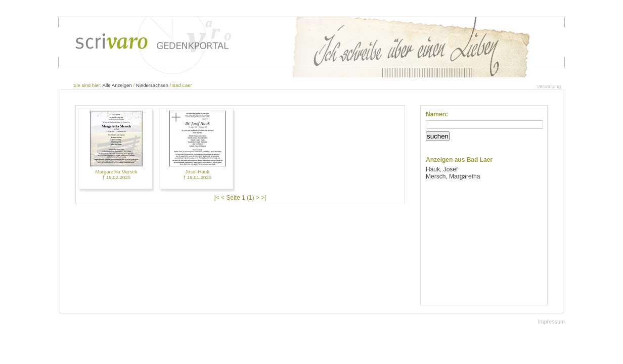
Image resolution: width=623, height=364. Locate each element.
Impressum (551, 322)
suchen (438, 136)
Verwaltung (549, 86)
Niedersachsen (152, 85)
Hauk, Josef (442, 169)
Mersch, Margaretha (453, 176)
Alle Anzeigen (117, 85)
